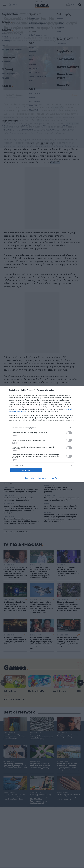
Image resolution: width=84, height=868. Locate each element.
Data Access (42, 478)
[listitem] (42, 428)
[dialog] (42, 434)
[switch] (69, 433)
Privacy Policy (54, 478)
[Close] (80, 390)
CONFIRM (26, 470)
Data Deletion (30, 478)
